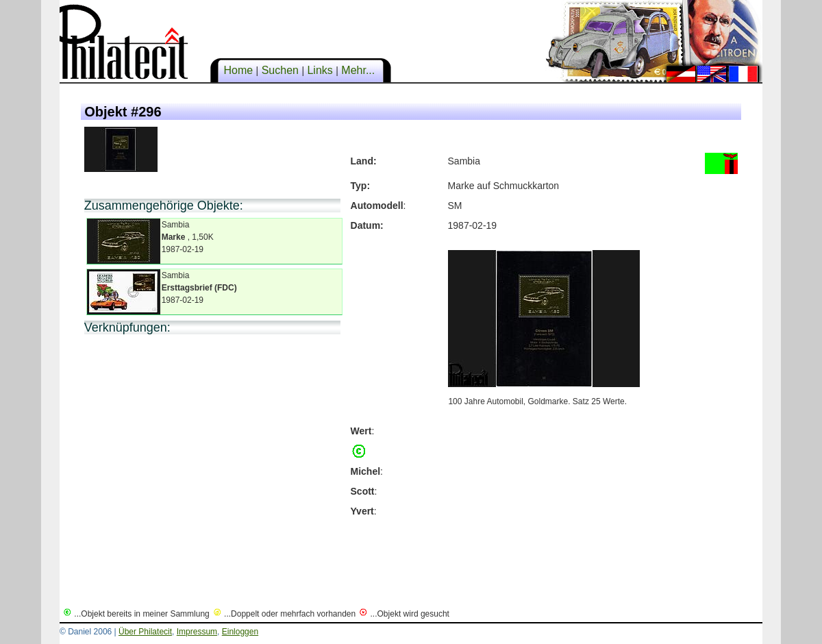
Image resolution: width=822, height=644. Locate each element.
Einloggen (240, 632)
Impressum (197, 632)
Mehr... (358, 70)
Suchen (280, 70)
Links (320, 70)
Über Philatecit (145, 632)
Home (238, 70)
